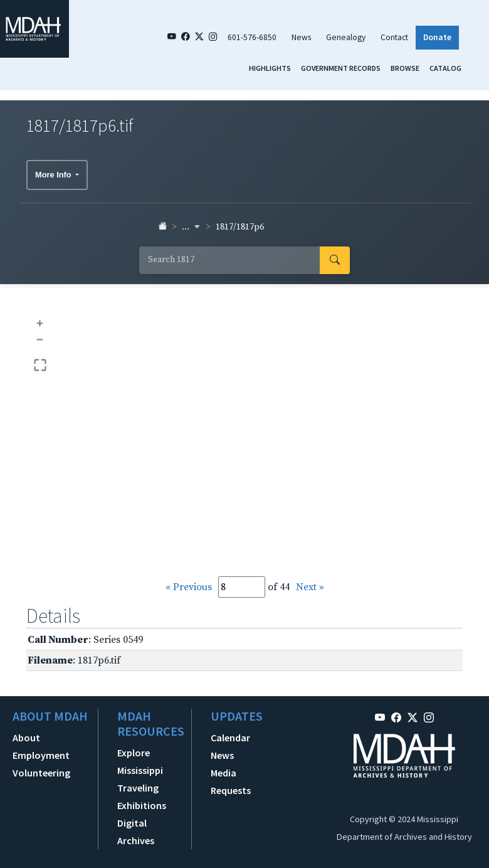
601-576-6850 (252, 37)
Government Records (341, 68)
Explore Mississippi (140, 761)
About (26, 738)
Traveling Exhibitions (142, 797)
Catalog (445, 68)
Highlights (270, 68)
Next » (310, 587)
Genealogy (346, 37)
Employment (41, 755)
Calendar (230, 738)
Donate (437, 37)
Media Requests (231, 781)
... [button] (191, 227)
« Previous (189, 587)
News (301, 37)
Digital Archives (136, 832)
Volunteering (41, 773)
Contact (394, 37)
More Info (54, 175)
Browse (405, 68)
